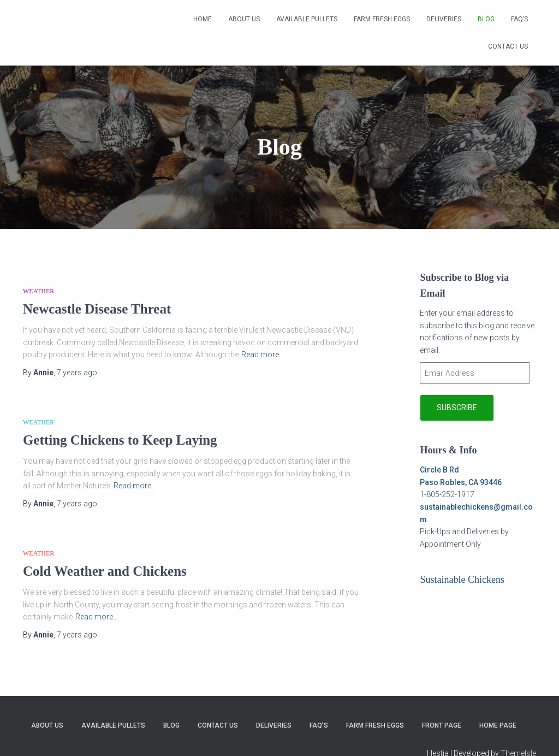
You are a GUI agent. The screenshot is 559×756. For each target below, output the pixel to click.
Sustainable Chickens (462, 580)
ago (77, 373)
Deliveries (444, 19)
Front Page (442, 725)
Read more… (263, 355)
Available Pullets (307, 19)
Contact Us (508, 46)
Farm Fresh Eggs (382, 19)
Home (203, 19)
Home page (498, 725)
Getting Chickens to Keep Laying (120, 440)
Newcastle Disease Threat (97, 309)
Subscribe (457, 407)
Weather (38, 291)
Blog (486, 19)
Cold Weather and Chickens (105, 571)
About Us (244, 19)
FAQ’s (519, 19)
